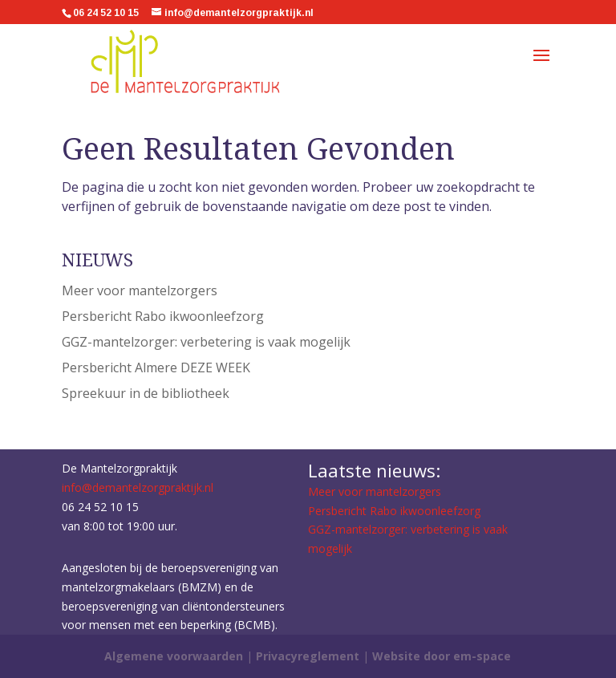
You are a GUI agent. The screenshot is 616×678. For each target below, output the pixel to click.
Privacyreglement (309, 656)
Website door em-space (442, 656)
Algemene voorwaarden (174, 656)
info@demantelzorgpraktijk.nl (138, 487)
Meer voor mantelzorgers (140, 290)
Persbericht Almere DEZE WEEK (156, 367)
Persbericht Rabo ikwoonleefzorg (163, 316)
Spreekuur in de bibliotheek (146, 393)
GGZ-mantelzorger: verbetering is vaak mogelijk (206, 342)
